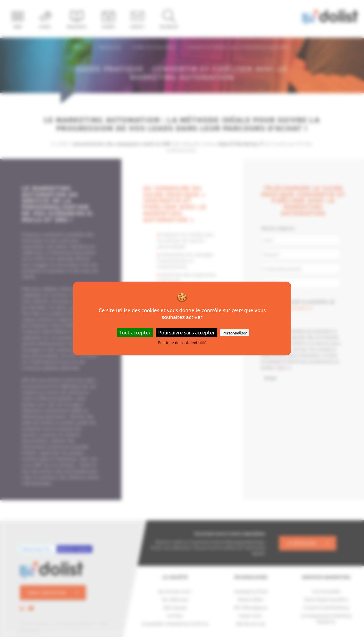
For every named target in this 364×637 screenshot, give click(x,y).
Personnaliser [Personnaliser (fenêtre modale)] (235, 333)
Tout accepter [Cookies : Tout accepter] (135, 332)
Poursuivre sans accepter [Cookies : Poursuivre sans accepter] (187, 332)
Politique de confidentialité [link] (182, 342)
